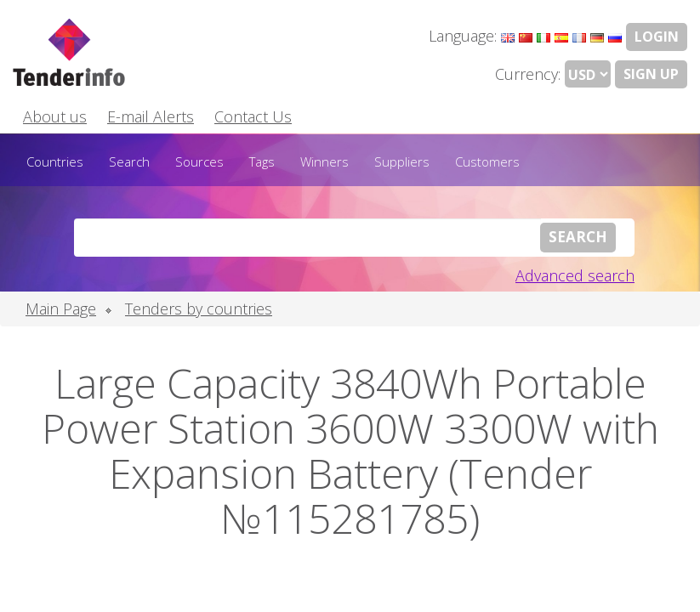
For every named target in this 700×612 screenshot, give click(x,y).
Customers (487, 161)
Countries (55, 161)
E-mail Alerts (151, 116)
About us (55, 116)
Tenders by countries (199, 309)
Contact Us (253, 116)
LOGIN (657, 37)
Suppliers (402, 161)
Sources (199, 161)
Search (129, 161)
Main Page (61, 309)
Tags (262, 161)
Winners (324, 161)
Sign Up (651, 74)
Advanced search (575, 275)
